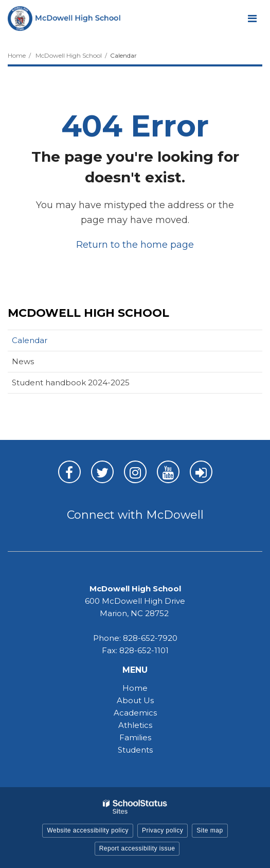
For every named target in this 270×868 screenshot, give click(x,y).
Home (17, 55)
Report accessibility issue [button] (137, 848)
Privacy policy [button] (163, 830)
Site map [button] (210, 830)
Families (135, 737)
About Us (135, 700)
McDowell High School (69, 55)
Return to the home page (135, 245)
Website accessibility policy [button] (88, 830)
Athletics (135, 725)
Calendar (30, 340)
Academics (135, 713)
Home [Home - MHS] (135, 688)
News (23, 361)
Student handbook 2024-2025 (71, 382)
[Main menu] (252, 18)
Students (135, 750)
